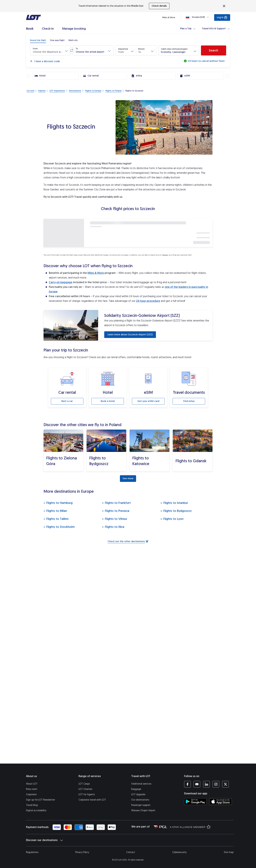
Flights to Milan (55, 511)
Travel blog (32, 805)
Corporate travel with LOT (92, 800)
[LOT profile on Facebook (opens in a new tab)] (187, 784)
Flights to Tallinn (56, 519)
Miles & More (96, 273)
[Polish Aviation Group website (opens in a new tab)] (160, 827)
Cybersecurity (179, 852)
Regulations (32, 852)
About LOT (32, 784)
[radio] (38, 40)
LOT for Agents (87, 794)
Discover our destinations (44, 840)
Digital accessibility (36, 810)
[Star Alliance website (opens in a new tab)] (190, 827)
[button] (50, 50)
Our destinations (140, 800)
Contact (131, 852)
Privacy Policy (82, 852)
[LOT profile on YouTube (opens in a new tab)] (197, 784)
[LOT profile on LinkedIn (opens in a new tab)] (206, 784)
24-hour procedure (148, 301)
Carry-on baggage (61, 282)
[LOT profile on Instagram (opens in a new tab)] (216, 784)
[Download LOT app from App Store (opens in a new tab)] (221, 802)
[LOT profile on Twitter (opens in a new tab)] (225, 784)
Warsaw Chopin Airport (143, 810)
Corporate (31, 794)
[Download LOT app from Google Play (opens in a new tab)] (195, 802)
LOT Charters (85, 789)
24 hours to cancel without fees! (206, 61)
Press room (32, 789)
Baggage (136, 789)
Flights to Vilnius (115, 519)
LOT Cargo (84, 784)
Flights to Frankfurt (116, 503)
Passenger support (141, 805)
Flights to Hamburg (58, 503)
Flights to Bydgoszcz (176, 511)
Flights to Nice (113, 527)
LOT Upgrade (138, 794)
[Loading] (198, 17)
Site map (229, 852)
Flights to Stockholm (59, 527)
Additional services (141, 784)
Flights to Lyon (172, 519)
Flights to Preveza (116, 511)
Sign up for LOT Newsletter (40, 800)
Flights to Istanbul (174, 503)
